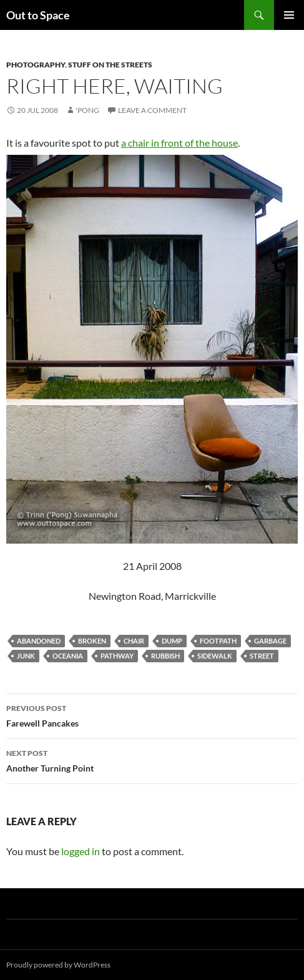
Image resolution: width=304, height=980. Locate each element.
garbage (270, 641)
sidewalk (215, 656)
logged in (81, 851)
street (262, 656)
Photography (36, 65)
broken (92, 641)
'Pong (87, 110)
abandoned (39, 641)
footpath (218, 641)
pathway (117, 656)
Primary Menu (289, 15)
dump (172, 641)
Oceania (68, 656)
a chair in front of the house (179, 143)
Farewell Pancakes (152, 715)
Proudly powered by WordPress (58, 965)
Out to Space (38, 15)
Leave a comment (152, 110)
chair (134, 641)
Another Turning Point (152, 760)
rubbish (165, 656)
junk (26, 656)
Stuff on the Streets (110, 65)
